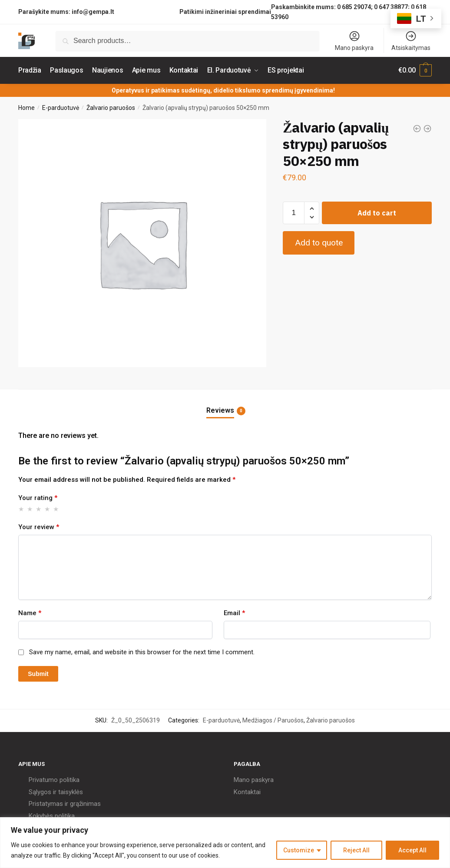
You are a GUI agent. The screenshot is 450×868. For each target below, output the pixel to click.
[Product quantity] (294, 212)
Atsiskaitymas (411, 41)
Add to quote (319, 243)
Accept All (412, 850)
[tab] (225, 403)
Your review (39, 527)
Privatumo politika (54, 780)
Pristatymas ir (48, 804)
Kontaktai (247, 792)
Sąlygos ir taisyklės (56, 792)
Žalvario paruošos (111, 108)
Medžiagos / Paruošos (273, 720)
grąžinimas (85, 804)
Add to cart (377, 212)
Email (234, 613)
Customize (299, 850)
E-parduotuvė (61, 108)
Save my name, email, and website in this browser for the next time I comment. (142, 652)
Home (26, 108)
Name (30, 613)
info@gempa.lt (93, 12)
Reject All (356, 850)
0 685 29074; (355, 7)
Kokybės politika (52, 815)
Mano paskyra (354, 41)
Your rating (38, 498)
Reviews (220, 411)
